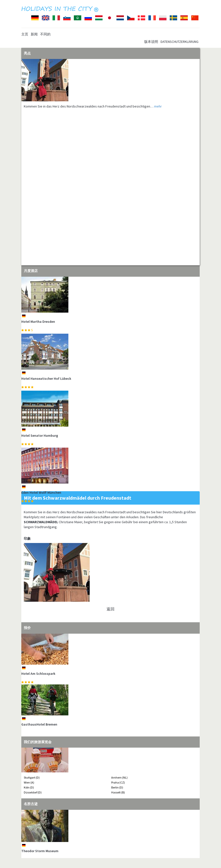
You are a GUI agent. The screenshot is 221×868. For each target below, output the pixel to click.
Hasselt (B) (118, 792)
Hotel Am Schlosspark (38, 674)
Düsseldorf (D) (33, 792)
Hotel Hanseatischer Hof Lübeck (46, 379)
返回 (110, 609)
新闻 (34, 34)
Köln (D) (29, 787)
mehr (158, 106)
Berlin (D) (117, 787)
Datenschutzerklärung (180, 42)
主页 (25, 34)
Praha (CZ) (118, 782)
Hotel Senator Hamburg (40, 435)
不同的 (45, 34)
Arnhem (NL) (119, 777)
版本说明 (151, 42)
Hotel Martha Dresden (38, 322)
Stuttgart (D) (32, 777)
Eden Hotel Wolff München (41, 492)
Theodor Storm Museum (40, 851)
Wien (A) (29, 782)
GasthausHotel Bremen (39, 724)
